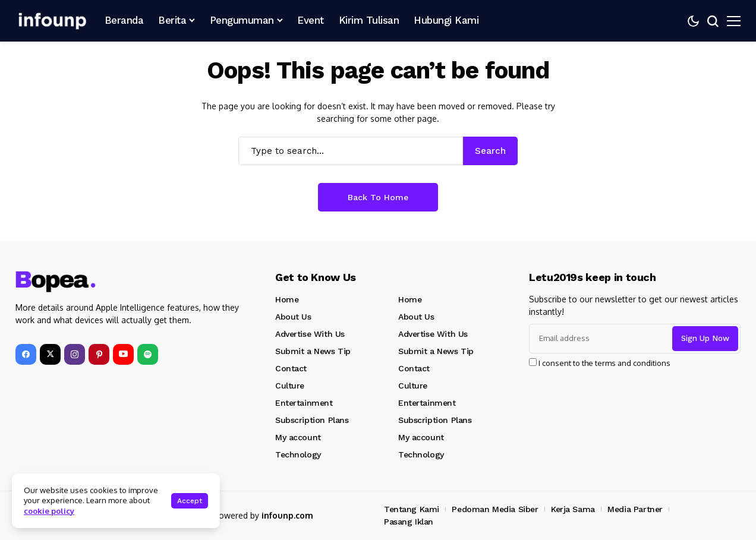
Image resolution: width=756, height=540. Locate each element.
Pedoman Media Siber (495, 509)
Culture (290, 386)
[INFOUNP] (51, 20)
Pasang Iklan (409, 522)
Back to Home (378, 197)
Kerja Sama (573, 509)
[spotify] (148, 354)
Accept (190, 501)
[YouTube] (123, 354)
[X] (50, 354)
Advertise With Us (310, 334)
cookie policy (49, 511)
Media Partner (635, 509)
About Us (293, 317)
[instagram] (75, 354)
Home (287, 299)
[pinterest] (99, 354)
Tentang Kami (412, 509)
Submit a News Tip (313, 351)
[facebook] (26, 354)
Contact (291, 368)
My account (298, 437)
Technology (298, 454)
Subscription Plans (312, 420)
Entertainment (304, 403)
